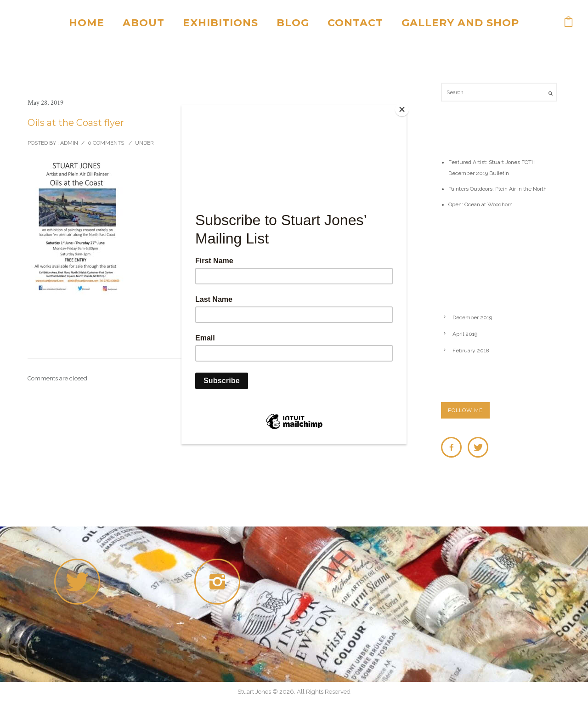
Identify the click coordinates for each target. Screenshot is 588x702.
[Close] (404, 108)
